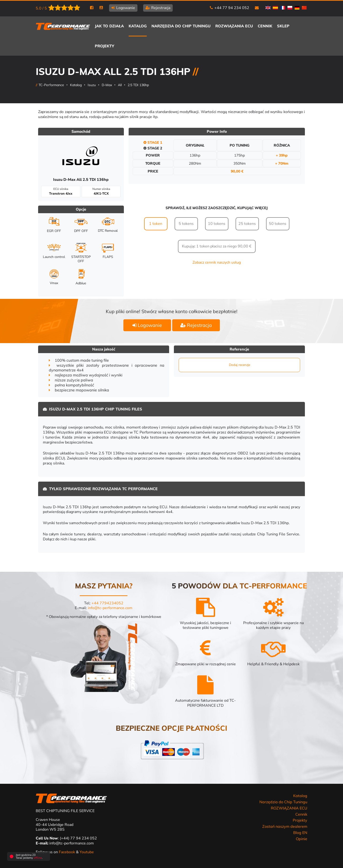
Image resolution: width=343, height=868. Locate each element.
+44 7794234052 (107, 603)
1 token (156, 224)
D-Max (107, 85)
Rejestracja (196, 325)
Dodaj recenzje (240, 365)
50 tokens (278, 224)
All (120, 85)
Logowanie (147, 325)
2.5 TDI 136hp (138, 85)
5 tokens (186, 224)
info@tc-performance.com (110, 608)
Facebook (67, 852)
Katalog (76, 85)
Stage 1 (153, 142)
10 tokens (217, 224)
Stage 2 (153, 148)
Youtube (87, 852)
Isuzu (92, 85)
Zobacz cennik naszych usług (217, 262)
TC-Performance (51, 85)
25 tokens (247, 224)
